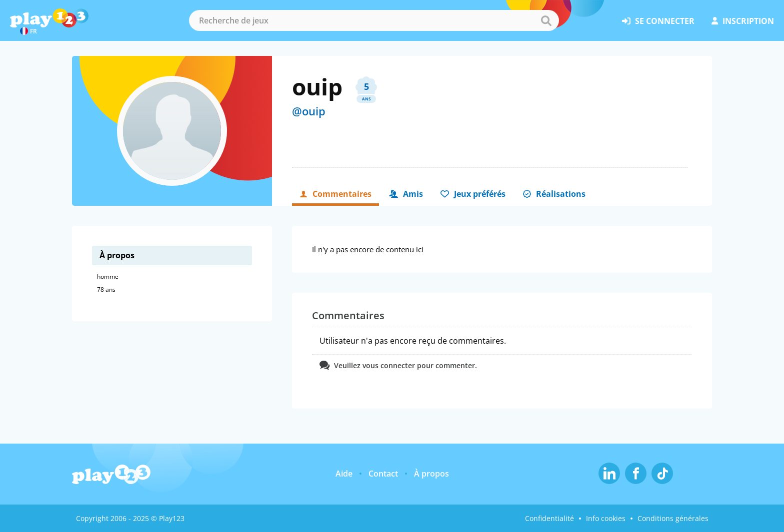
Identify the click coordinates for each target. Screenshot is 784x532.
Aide (344, 474)
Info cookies (606, 518)
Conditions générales (673, 518)
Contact (383, 474)
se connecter (658, 21)
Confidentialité (549, 518)
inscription (743, 21)
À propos (431, 474)
